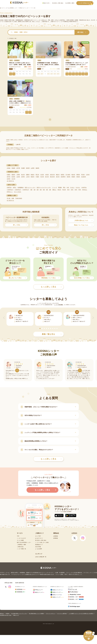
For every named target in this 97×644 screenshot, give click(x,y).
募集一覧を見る (52, 334)
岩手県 (18, 168)
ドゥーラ (55, 188)
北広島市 (84, 177)
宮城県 (23, 168)
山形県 (33, 168)
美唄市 (78, 175)
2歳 (37, 190)
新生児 (59, 190)
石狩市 (9, 179)
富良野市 (63, 177)
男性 (64, 188)
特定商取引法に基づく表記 (6, 615)
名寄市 (23, 177)
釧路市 (33, 175)
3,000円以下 (26, 190)
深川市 (58, 177)
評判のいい (10, 192)
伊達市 (78, 177)
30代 (76, 190)
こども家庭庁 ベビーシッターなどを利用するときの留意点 (81, 614)
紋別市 (13, 177)
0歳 (31, 190)
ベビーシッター (37, 20)
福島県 (37, 168)
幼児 (68, 190)
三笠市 (28, 177)
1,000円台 (84, 188)
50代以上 (85, 190)
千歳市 (37, 177)
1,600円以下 (10, 190)
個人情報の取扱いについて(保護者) (37, 614)
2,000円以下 (18, 190)
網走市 (58, 175)
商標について (16, 615)
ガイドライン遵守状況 (62, 614)
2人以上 (72, 188)
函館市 (13, 175)
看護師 (60, 188)
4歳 (44, 190)
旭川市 (23, 175)
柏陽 (13, 198)
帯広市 (37, 175)
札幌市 (9, 175)
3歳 (41, 190)
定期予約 (9, 188)
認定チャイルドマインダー (44, 188)
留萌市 (63, 175)
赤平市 (9, 177)
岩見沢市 (52, 175)
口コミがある (18, 192)
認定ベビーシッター (30, 188)
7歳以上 (54, 190)
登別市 (69, 177)
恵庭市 (73, 177)
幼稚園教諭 (21, 188)
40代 (80, 190)
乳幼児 (64, 190)
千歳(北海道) (19, 198)
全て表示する (10, 181)
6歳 (50, 190)
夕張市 (47, 175)
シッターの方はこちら (86, 3)
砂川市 (47, 177)
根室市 (33, 177)
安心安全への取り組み (58, 3)
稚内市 (73, 175)
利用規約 (8, 614)
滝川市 (42, 177)
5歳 (47, 190)
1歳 (34, 190)
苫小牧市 (68, 175)
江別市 (88, 175)
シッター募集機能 (59, 305)
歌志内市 (52, 177)
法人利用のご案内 (70, 3)
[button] (40, 328)
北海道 (9, 168)
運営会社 (2, 614)
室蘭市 (28, 175)
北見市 (42, 175)
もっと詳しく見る (51, 459)
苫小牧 (9, 198)
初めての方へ (46, 3)
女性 (68, 188)
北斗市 (13, 179)
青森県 (13, 168)
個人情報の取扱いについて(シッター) (19, 614)
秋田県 (28, 168)
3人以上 (78, 188)
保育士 (15, 188)
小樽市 (18, 175)
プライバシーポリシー (51, 614)
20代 (72, 190)
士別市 (18, 177)
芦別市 (83, 175)
